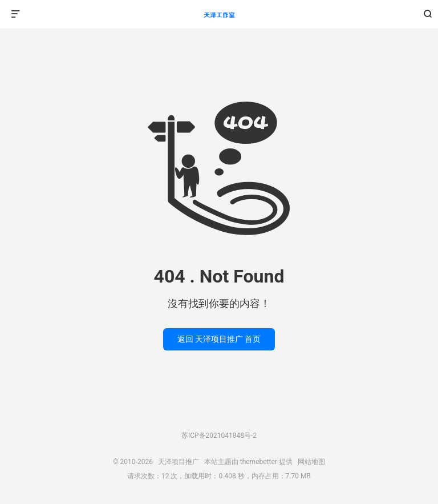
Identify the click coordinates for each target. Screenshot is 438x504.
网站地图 (311, 462)
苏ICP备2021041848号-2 (219, 436)
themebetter (259, 462)
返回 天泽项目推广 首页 (219, 339)
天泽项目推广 (219, 14)
